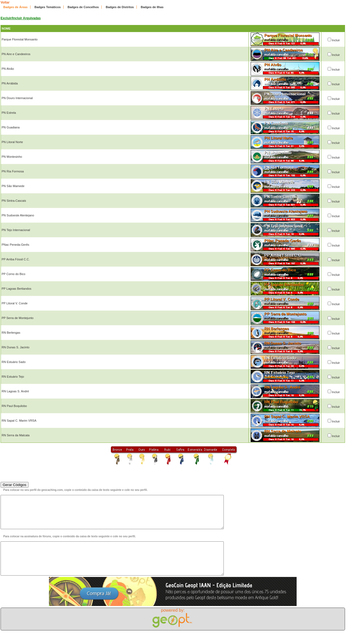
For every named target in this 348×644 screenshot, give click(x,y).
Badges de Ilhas (152, 7)
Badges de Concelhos (83, 7)
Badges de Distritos (120, 7)
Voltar (5, 2)
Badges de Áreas (15, 7)
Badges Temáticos (48, 7)
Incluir (336, 40)
